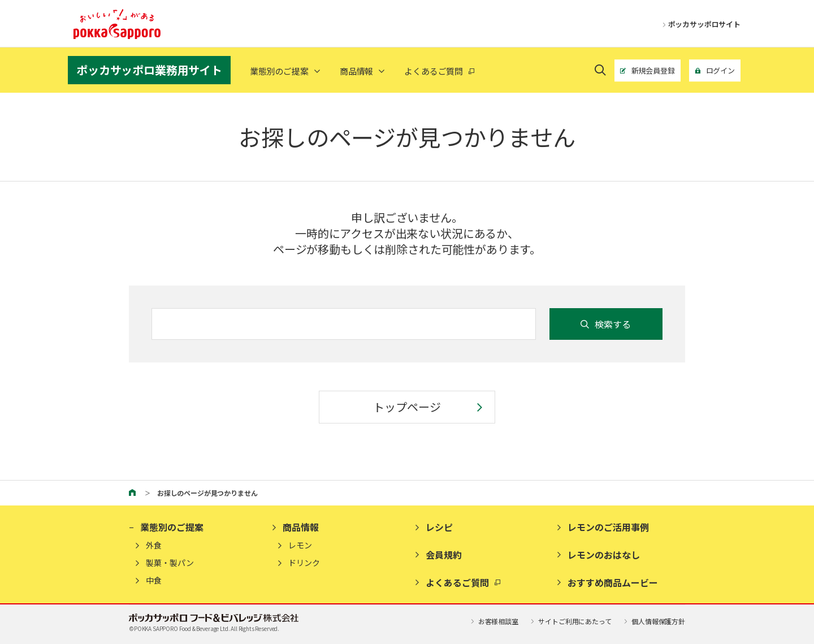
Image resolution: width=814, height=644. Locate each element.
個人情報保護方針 (653, 621)
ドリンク (304, 563)
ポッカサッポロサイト (699, 24)
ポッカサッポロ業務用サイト (149, 70)
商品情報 (356, 71)
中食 (154, 580)
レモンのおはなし (604, 555)
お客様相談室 (493, 621)
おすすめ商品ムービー (613, 582)
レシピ (439, 527)
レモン (300, 545)
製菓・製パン (170, 563)
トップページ (407, 407)
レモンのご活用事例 (608, 527)
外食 (154, 545)
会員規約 (444, 555)
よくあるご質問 (457, 582)
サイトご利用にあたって (570, 621)
